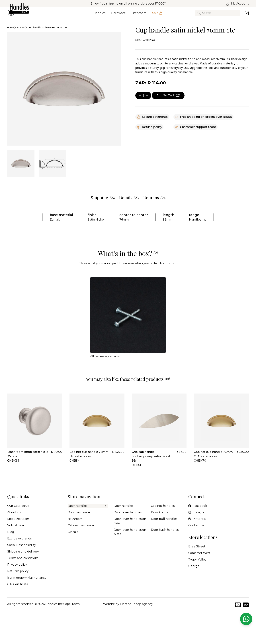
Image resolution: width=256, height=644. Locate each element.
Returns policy (18, 571)
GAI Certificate (18, 584)
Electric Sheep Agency (136, 604)
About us (14, 512)
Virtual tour (16, 525)
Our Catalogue (18, 506)
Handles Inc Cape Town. (63, 604)
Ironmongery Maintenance (27, 578)
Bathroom (139, 15)
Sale (157, 15)
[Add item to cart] (168, 95)
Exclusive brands (19, 538)
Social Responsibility (22, 545)
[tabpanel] (64, 89)
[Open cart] (247, 13)
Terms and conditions (23, 558)
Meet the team (18, 519)
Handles (99, 15)
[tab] (21, 164)
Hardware (118, 15)
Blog (11, 532)
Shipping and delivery (23, 552)
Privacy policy (17, 565)
